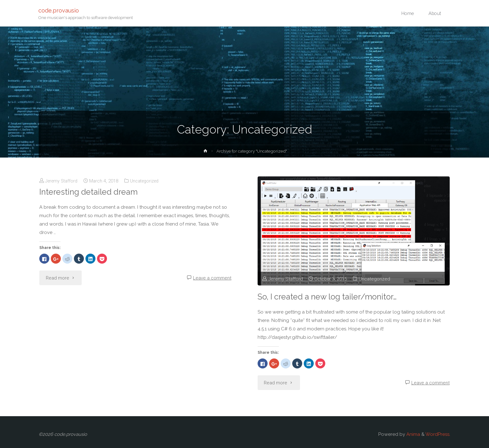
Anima (413, 434)
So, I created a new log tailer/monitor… (330, 297)
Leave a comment (212, 278)
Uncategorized (148, 181)
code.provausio (59, 10)
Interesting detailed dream (90, 192)
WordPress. (438, 434)
